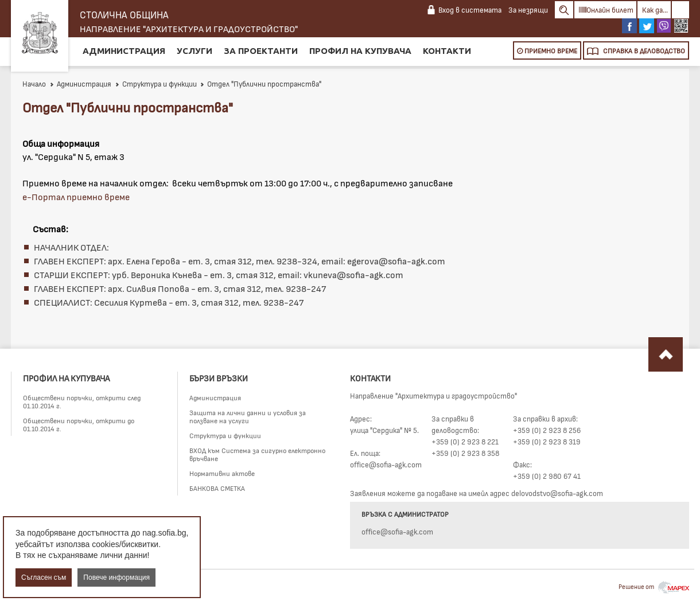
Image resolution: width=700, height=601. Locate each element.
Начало (34, 84)
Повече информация (116, 577)
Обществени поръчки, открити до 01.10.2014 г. (79, 424)
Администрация (124, 51)
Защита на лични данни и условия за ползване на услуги (248, 416)
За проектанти (261, 51)
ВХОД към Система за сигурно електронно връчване (257, 454)
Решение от (654, 586)
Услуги (195, 51)
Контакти (447, 51)
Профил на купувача (360, 51)
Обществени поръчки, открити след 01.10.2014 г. (82, 401)
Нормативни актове (222, 473)
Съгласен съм (44, 577)
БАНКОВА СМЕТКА (217, 488)
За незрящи (528, 10)
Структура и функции (156, 84)
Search (564, 10)
